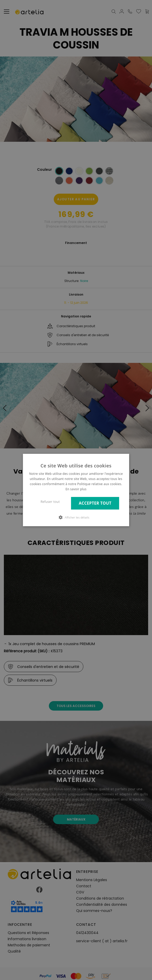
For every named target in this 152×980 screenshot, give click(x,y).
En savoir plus (76, 489)
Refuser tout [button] (50, 502)
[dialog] (76, 490)
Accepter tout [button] (95, 503)
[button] (76, 517)
